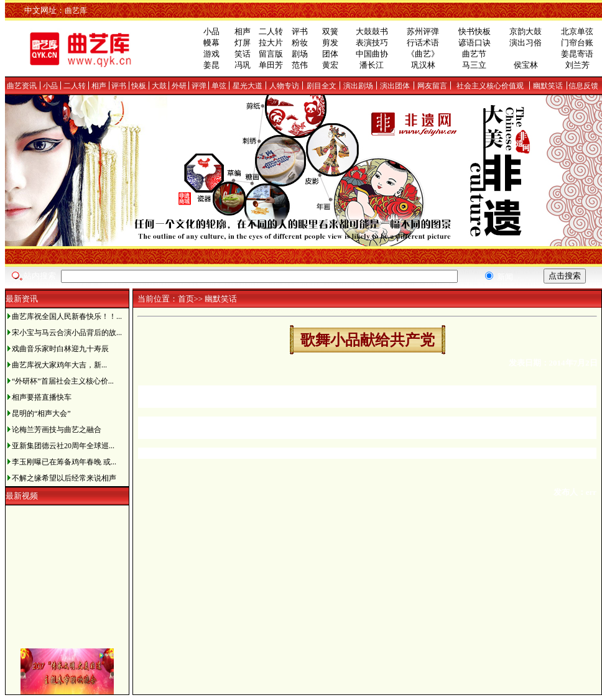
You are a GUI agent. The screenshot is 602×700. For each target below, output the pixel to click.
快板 (139, 86)
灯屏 (243, 43)
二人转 (271, 31)
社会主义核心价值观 (490, 86)
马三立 (474, 65)
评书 (300, 31)
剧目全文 (322, 86)
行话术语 (423, 43)
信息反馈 (583, 86)
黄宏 (330, 65)
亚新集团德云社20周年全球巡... (63, 446)
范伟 (300, 65)
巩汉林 (423, 65)
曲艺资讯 (22, 86)
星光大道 (248, 86)
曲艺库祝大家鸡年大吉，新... (59, 365)
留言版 (271, 54)
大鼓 (159, 86)
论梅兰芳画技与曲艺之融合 (57, 430)
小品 (211, 31)
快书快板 (475, 31)
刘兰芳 (577, 65)
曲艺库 (76, 11)
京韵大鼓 (526, 31)
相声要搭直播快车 (42, 397)
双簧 (330, 31)
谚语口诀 (475, 43)
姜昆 (211, 65)
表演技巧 (372, 43)
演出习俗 (526, 43)
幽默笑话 (548, 86)
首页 (186, 299)
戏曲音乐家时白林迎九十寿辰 (60, 349)
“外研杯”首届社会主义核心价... (63, 381)
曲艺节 (474, 54)
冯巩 (243, 65)
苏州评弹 (423, 31)
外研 (179, 86)
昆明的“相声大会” (41, 413)
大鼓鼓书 (372, 31)
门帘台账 (577, 43)
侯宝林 (526, 65)
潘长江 (372, 65)
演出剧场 (358, 86)
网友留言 (432, 86)
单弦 (219, 86)
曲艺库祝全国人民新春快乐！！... (67, 316)
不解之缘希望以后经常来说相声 (64, 478)
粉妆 (300, 43)
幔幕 (211, 43)
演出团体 (395, 86)
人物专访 (284, 86)
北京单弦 (577, 31)
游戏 (211, 54)
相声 (243, 31)
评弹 (199, 86)
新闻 (499, 277)
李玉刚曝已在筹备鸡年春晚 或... (64, 462)
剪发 (330, 43)
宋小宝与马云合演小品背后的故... (67, 333)
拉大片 (271, 43)
